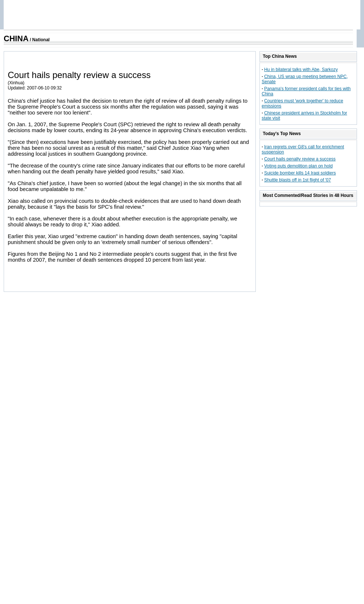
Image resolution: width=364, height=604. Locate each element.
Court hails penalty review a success (300, 159)
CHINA (16, 39)
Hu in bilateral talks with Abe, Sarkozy (301, 70)
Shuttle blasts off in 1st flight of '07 (298, 180)
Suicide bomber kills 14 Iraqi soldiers (300, 173)
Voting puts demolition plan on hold (298, 166)
